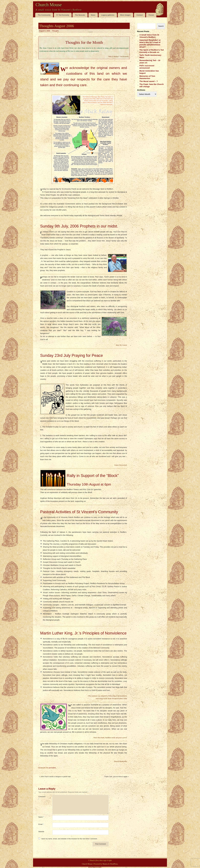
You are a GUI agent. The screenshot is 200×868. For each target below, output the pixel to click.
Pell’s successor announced (147, 67)
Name (41, 817)
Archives (141, 90)
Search (161, 26)
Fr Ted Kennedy (63, 15)
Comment (42, 798)
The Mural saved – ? (149, 81)
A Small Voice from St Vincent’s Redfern (149, 36)
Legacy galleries (108, 15)
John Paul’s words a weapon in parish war (55, 777)
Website (41, 832)
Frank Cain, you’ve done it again (117, 777)
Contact (140, 15)
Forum (151, 15)
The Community (44, 15)
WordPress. (114, 864)
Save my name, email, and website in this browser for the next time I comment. (69, 839)
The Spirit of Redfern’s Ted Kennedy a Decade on (152, 51)
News (93, 15)
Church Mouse (49, 5)
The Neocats (80, 15)
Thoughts (55, 31)
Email (41, 824)
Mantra (105, 864)
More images (125, 15)
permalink (52, 768)
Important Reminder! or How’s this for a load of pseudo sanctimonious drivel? (150, 43)
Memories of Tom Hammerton (147, 77)
